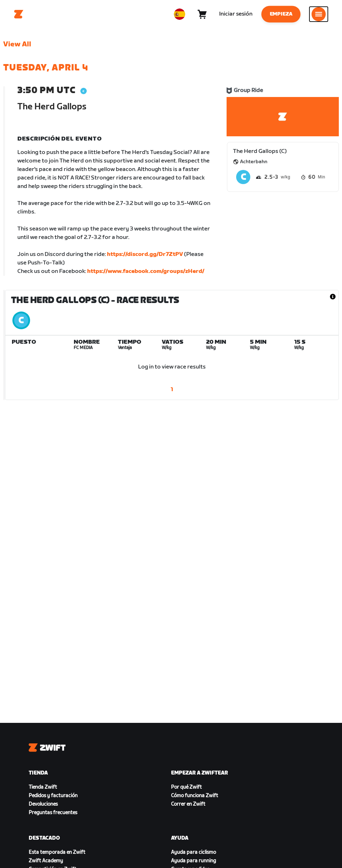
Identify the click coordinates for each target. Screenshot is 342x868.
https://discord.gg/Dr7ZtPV (145, 254)
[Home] (19, 14)
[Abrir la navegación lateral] (319, 14)
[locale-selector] (179, 14)
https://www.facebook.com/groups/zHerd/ (146, 271)
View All (17, 44)
